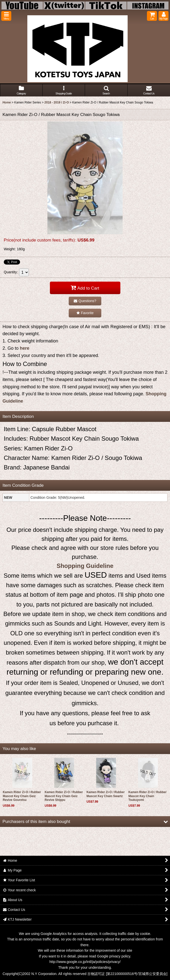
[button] (6, 16)
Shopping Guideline (85, 566)
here (25, 348)
